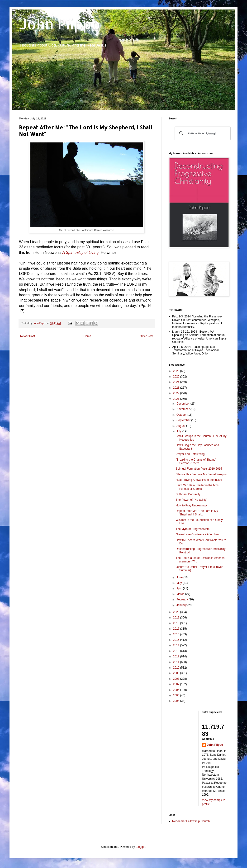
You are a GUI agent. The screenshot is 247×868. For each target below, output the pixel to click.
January (182, 605)
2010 (177, 668)
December (183, 404)
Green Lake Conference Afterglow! (198, 534)
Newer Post (28, 336)
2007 (177, 684)
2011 (177, 662)
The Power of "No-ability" (192, 500)
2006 (177, 690)
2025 (177, 377)
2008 (177, 679)
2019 (177, 618)
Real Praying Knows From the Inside (199, 480)
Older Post (146, 336)
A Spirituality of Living (81, 252)
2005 (177, 695)
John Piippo (60, 24)
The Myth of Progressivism (193, 529)
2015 (177, 640)
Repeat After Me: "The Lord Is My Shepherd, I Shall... (197, 513)
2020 (177, 612)
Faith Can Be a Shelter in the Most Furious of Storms (197, 487)
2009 (177, 673)
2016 (177, 634)
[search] (202, 133)
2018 (177, 623)
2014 (177, 645)
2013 (177, 651)
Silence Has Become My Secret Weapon (202, 474)
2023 (177, 388)
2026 (177, 371)
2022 (177, 393)
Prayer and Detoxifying (190, 454)
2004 (177, 701)
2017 (177, 629)
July (179, 431)
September (184, 420)
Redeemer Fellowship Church (191, 821)
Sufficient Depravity (188, 494)
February (183, 599)
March (181, 594)
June (180, 577)
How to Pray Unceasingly (192, 505)
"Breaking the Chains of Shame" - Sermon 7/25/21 (197, 461)
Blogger (140, 847)
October (182, 415)
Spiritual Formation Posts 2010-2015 (199, 469)
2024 (177, 382)
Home (87, 336)
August (181, 426)
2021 (177, 399)
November (183, 409)
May (180, 583)
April (180, 588)
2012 (177, 656)
